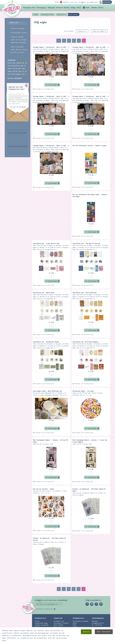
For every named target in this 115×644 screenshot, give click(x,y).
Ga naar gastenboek (15, 78)
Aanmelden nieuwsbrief (45, 609)
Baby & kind (76, 8)
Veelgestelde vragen (41, 623)
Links (74, 629)
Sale (88, 8)
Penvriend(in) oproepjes (81, 621)
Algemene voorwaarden (42, 625)
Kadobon (75, 627)
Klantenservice (40, 618)
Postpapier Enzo (29, 8)
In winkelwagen (51, 85)
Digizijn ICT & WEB (102, 642)
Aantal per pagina (99, 31)
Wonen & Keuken (63, 8)
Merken (94, 8)
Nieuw (101, 8)
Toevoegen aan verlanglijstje (44, 89)
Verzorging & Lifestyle (46, 8)
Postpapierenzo (78, 618)
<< (59, 41)
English (37, 627)
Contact (37, 629)
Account (37, 621)
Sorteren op (82, 31)
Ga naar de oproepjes (18, 107)
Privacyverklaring (41, 631)
